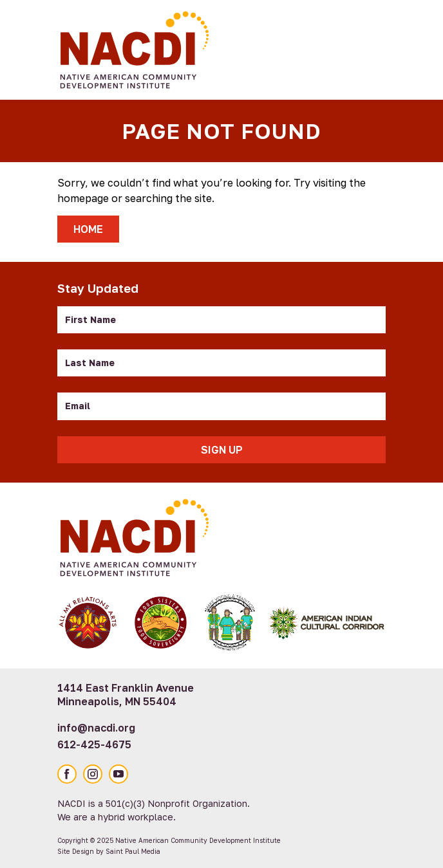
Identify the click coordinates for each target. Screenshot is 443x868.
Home (88, 229)
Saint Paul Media (133, 851)
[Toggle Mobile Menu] (370, 48)
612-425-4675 (94, 744)
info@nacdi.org (96, 728)
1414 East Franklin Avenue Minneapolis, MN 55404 (126, 695)
